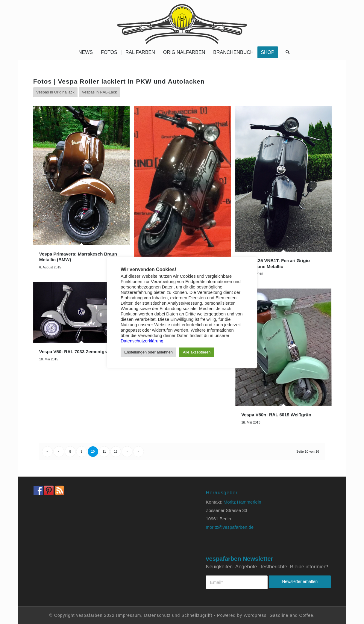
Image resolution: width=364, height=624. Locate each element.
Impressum (129, 615)
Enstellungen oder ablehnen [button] (148, 352)
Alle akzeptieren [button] (197, 352)
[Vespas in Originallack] (55, 92)
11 (104, 451)
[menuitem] (86, 52)
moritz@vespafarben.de (230, 527)
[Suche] (286, 52)
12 (116, 451)
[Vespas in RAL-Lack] (99, 92)
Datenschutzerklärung (142, 341)
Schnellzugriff (196, 615)
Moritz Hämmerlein (242, 502)
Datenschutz (157, 615)
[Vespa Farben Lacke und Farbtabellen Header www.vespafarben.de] (182, 22)
